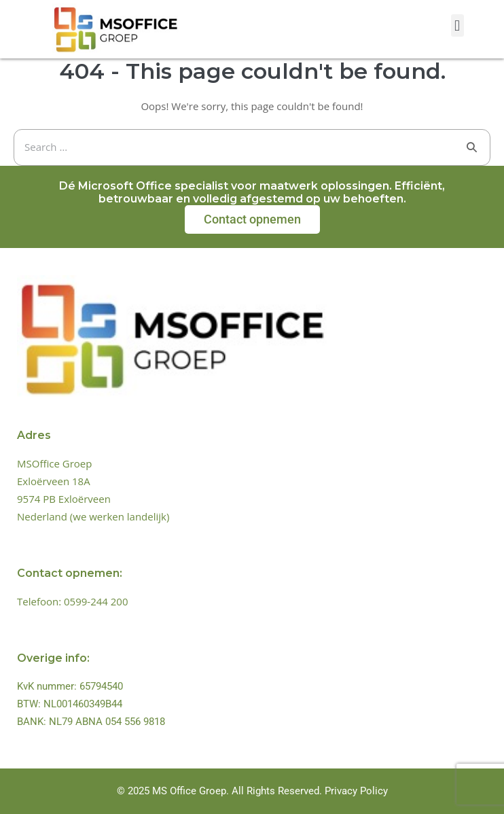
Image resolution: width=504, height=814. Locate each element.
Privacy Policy (356, 791)
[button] (457, 25)
